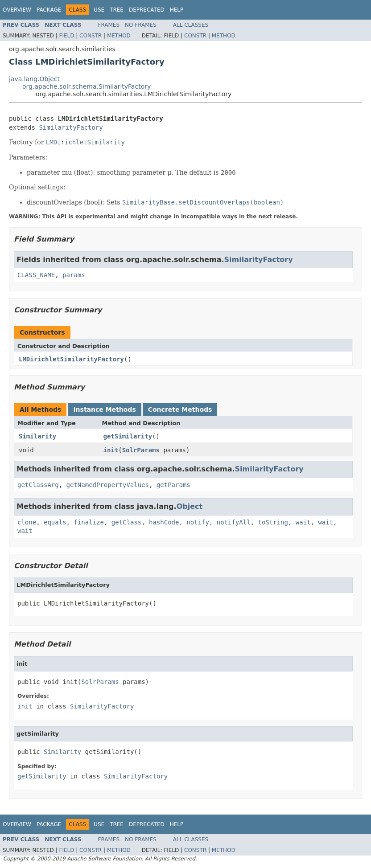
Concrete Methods (180, 409)
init (111, 450)
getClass (126, 522)
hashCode (164, 522)
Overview (17, 10)
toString (273, 522)
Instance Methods (104, 409)
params (74, 275)
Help (177, 10)
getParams (173, 485)
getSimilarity (128, 436)
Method (119, 36)
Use (99, 10)
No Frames (141, 25)
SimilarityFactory (71, 127)
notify (198, 522)
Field (66, 36)
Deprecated (147, 10)
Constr (91, 36)
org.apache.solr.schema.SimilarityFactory (87, 86)
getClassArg (38, 485)
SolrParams (141, 450)
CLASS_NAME (36, 275)
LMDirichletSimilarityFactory (71, 359)
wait (303, 522)
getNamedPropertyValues (108, 485)
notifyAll (234, 522)
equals (55, 522)
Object (190, 506)
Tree (117, 10)
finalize (89, 522)
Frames (109, 25)
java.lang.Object (34, 79)
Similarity (37, 436)
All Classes (191, 25)
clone (27, 522)
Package (49, 10)
